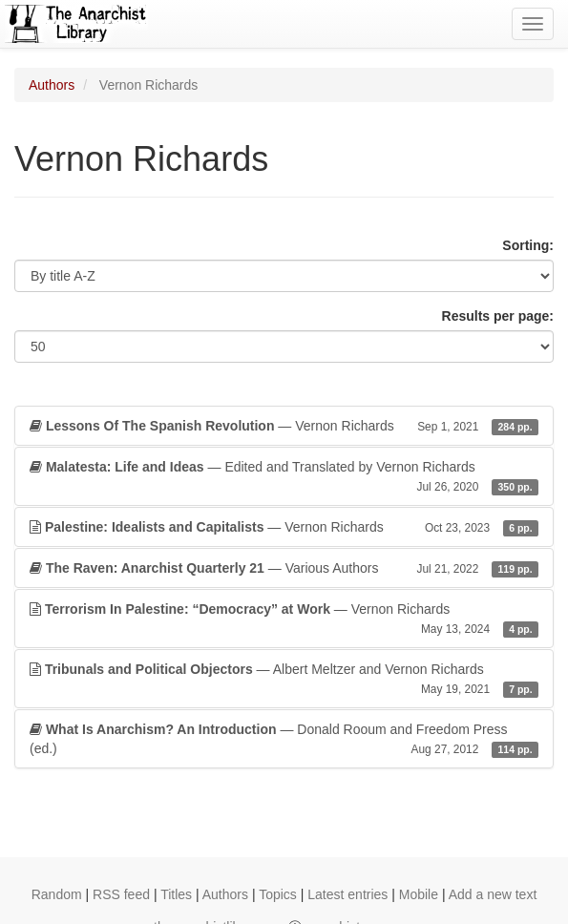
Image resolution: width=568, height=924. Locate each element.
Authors (52, 85)
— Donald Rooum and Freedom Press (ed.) (284, 740)
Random (57, 894)
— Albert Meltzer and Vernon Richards (284, 680)
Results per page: (498, 316)
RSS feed (121, 894)
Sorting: (528, 245)
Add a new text (493, 894)
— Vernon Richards (284, 426)
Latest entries (347, 894)
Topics (278, 894)
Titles (176, 894)
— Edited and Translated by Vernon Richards (284, 477)
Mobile (419, 894)
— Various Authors (284, 568)
